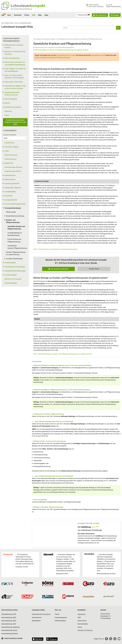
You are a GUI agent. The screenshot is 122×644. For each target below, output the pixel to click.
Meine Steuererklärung (12, 58)
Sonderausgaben (10, 263)
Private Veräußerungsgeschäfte (15, 204)
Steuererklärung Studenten (11, 627)
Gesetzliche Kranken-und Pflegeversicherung (87, 39)
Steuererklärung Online (10, 610)
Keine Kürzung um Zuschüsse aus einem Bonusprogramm (54, 47)
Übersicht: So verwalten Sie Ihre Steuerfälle (15, 53)
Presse (7, 115)
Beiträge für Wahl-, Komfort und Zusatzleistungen (50, 441)
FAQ (34, 15)
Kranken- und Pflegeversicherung (61, 39)
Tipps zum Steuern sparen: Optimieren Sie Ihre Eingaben (14, 77)
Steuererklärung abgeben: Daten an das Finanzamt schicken (15, 87)
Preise (27, 15)
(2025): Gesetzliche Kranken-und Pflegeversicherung (52, 58)
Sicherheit (18, 15)
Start (9, 15)
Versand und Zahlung (85, 630)
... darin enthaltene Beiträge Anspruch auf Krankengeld (53, 421)
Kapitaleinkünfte (10, 175)
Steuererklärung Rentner (10, 634)
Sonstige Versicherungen (14, 259)
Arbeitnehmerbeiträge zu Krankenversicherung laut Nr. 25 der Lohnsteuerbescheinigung (62, 365)
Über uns (58, 610)
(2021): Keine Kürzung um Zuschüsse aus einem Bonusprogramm (56, 249)
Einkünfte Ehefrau (10, 159)
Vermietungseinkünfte (12, 184)
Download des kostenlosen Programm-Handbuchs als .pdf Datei (15, 122)
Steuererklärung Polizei (9, 630)
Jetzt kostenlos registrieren (58, 269)
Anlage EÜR (8, 196)
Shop (46, 15)
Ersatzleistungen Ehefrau (13, 171)
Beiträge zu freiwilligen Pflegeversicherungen (48, 507)
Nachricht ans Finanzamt (13, 279)
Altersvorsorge (11, 212)
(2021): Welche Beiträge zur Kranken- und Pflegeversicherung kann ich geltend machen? (63, 354)
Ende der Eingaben (11, 283)
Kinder (7, 151)
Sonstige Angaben (11, 275)
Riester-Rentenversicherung (15, 216)
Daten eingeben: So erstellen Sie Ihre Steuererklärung (15, 70)
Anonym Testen (94, 269)
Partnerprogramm (61, 618)
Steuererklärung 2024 (9, 618)
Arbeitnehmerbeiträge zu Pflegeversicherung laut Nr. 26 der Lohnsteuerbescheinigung (62, 390)
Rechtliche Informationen (13, 107)
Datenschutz (82, 621)
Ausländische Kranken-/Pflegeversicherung (17, 247)
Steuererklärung (55, 284)
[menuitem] (83, 15)
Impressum (8, 111)
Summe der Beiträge (40, 500)
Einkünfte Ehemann (11, 155)
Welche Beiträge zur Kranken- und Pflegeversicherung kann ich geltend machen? (62, 50)
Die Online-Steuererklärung (21, 9)
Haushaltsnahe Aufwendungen (15, 267)
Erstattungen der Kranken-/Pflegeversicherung (49, 414)
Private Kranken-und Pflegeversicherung (14, 241)
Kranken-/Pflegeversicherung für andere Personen (16, 253)
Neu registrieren (100, 15)
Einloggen (115, 15)
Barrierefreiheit (83, 624)
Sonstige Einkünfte (11, 200)
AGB (79, 618)
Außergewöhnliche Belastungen (15, 271)
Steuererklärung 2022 (9, 624)
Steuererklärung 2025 (98, 55)
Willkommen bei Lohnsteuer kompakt (14, 46)
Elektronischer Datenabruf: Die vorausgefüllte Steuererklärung (15, 63)
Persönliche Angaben (12, 147)
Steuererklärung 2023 (9, 621)
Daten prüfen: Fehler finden (14, 82)
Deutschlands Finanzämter (41, 614)
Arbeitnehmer (9, 163)
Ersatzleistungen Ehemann (13, 167)
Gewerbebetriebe (10, 192)
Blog (40, 15)
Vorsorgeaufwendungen (41, 39)
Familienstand (9, 143)
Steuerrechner (37, 618)
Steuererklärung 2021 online (66, 55)
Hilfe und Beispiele (11, 99)
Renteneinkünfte (10, 180)
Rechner (7, 103)
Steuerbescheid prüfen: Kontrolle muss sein (12, 94)
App (3, 15)
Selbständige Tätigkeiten (13, 188)
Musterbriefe (36, 621)
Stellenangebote (60, 621)
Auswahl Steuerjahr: (10, 135)
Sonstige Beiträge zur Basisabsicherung (15, 234)
